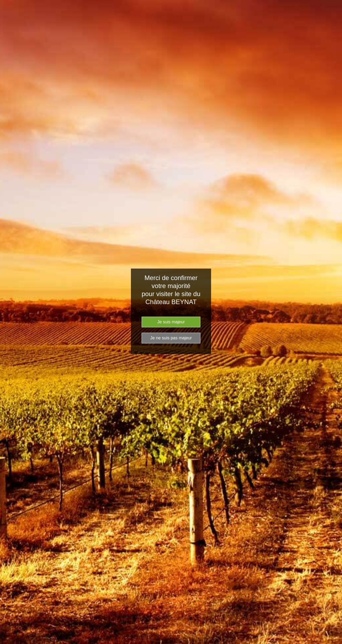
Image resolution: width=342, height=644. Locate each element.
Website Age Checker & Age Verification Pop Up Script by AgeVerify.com (335, 643)
